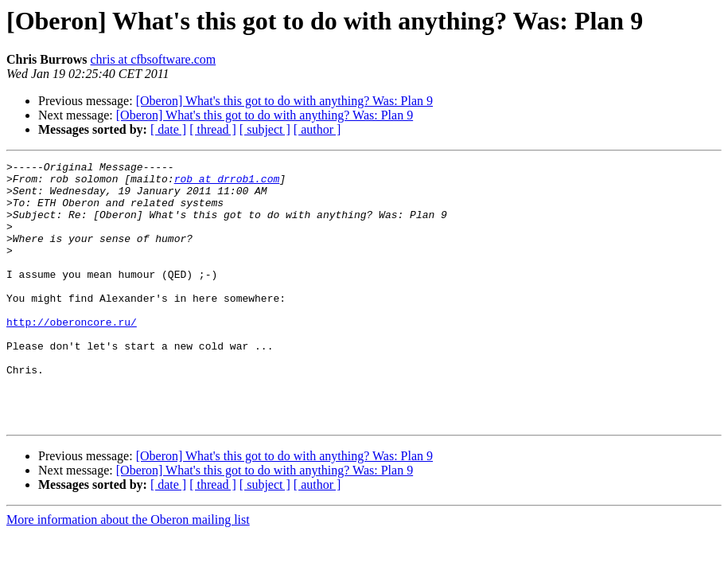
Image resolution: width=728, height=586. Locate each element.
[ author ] (317, 129)
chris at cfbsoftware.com (154, 59)
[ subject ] (265, 129)
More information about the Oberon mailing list (128, 572)
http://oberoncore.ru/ (72, 355)
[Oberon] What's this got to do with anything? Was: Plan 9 (284, 101)
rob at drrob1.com (227, 183)
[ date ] (168, 129)
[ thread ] (213, 129)
